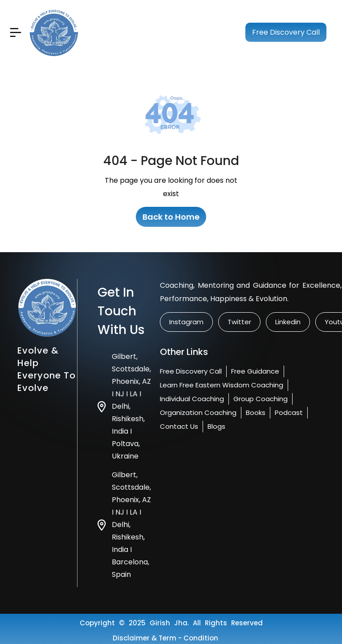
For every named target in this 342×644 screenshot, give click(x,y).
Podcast (289, 413)
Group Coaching (261, 399)
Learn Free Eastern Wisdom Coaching (222, 385)
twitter (239, 322)
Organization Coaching (198, 413)
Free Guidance (255, 371)
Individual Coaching (192, 399)
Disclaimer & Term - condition (165, 638)
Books (256, 413)
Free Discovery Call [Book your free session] (286, 32)
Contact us (179, 426)
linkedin (288, 322)
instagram (186, 322)
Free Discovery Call (191, 371)
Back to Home (171, 217)
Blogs (216, 426)
